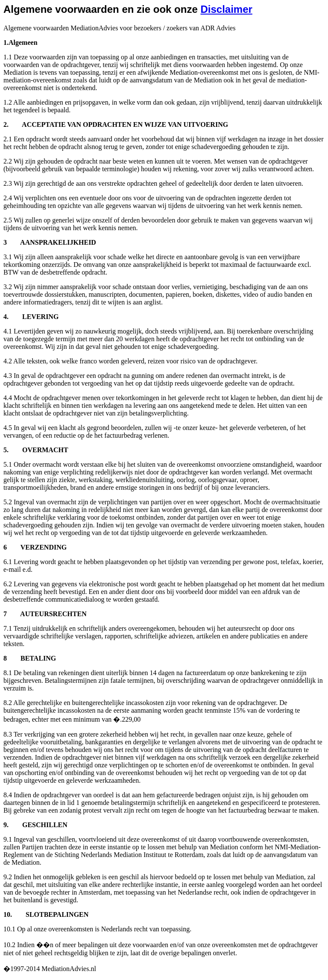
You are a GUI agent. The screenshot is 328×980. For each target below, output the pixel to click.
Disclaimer (226, 9)
